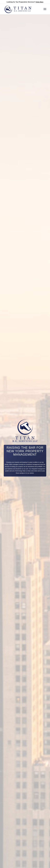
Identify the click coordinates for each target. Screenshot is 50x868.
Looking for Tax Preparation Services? (25, 2)
